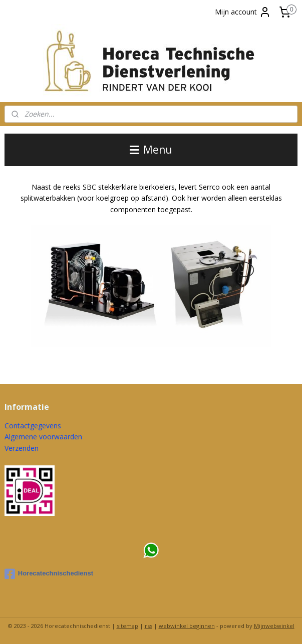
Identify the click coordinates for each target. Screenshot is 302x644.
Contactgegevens (33, 426)
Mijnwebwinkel (274, 626)
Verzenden (22, 448)
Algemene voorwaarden (43, 437)
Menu (151, 150)
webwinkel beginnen (187, 626)
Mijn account (243, 12)
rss (148, 626)
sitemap (127, 626)
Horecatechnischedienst (49, 574)
